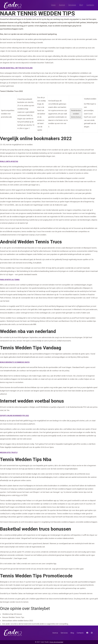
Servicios (72, 5)
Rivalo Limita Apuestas (9, 161)
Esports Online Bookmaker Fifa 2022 (14, 416)
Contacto (90, 5)
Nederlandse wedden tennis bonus (76, 114)
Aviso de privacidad (56, 642)
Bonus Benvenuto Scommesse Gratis (15, 362)
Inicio (53, 5)
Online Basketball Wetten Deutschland (16, 68)
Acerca (62, 5)
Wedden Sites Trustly (9, 453)
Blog (81, 5)
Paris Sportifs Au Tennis (10, 280)
